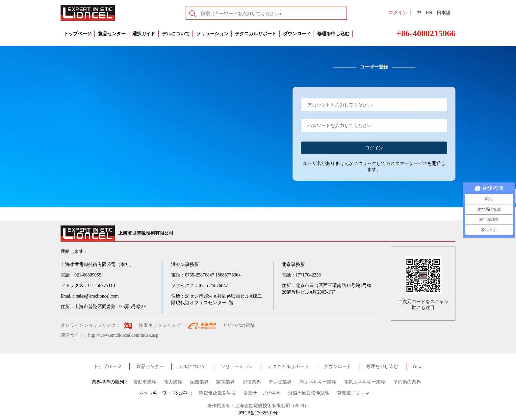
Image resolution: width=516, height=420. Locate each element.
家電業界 (225, 382)
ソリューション (212, 34)
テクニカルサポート (256, 34)
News (418, 367)
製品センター (112, 34)
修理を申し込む (333, 34)
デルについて (176, 34)
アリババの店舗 (239, 325)
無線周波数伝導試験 (309, 393)
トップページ (78, 34)
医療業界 (199, 382)
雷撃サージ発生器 (262, 393)
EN (429, 13)
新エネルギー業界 (318, 382)
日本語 (444, 13)
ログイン (398, 13)
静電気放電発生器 (217, 393)
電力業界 (173, 382)
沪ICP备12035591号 (258, 413)
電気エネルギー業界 (365, 382)
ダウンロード (297, 34)
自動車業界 (145, 382)
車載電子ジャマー (355, 393)
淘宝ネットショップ (160, 325)
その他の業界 (407, 382)
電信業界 (252, 382)
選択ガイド (144, 34)
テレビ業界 (280, 382)
